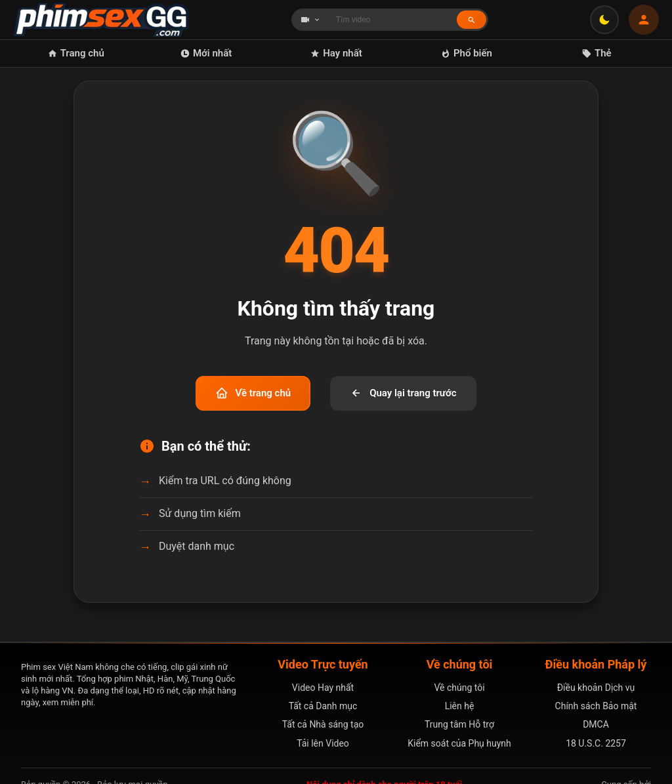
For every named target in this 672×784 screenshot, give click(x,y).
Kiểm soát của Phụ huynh (459, 743)
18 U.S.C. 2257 (596, 743)
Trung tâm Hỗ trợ (459, 724)
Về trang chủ (253, 393)
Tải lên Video (323, 743)
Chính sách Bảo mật (596, 706)
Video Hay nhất (323, 688)
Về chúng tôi (459, 688)
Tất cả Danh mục (323, 706)
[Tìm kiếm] (472, 19)
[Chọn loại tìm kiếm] (310, 20)
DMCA (596, 724)
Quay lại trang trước (403, 393)
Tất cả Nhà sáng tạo (323, 724)
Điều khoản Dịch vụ (596, 688)
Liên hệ (460, 706)
